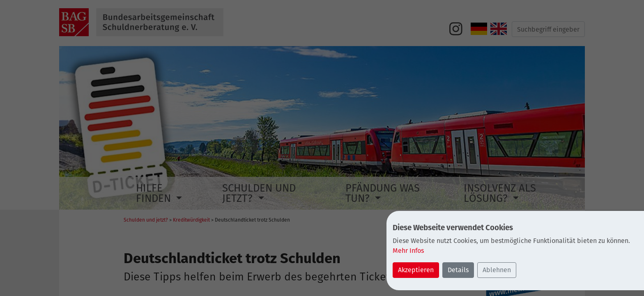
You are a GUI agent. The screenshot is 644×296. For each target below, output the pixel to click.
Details (458, 270)
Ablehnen (497, 270)
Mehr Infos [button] (408, 251)
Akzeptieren (416, 270)
